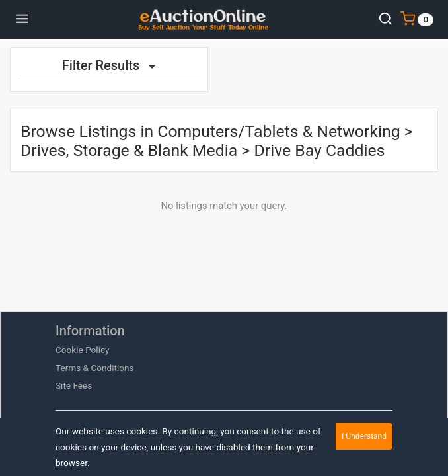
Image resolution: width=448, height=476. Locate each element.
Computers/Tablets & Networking (279, 131)
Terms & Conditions (95, 368)
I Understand (364, 436)
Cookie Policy (83, 350)
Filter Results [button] (109, 65)
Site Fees (74, 385)
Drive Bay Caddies (319, 150)
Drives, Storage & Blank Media (129, 150)
